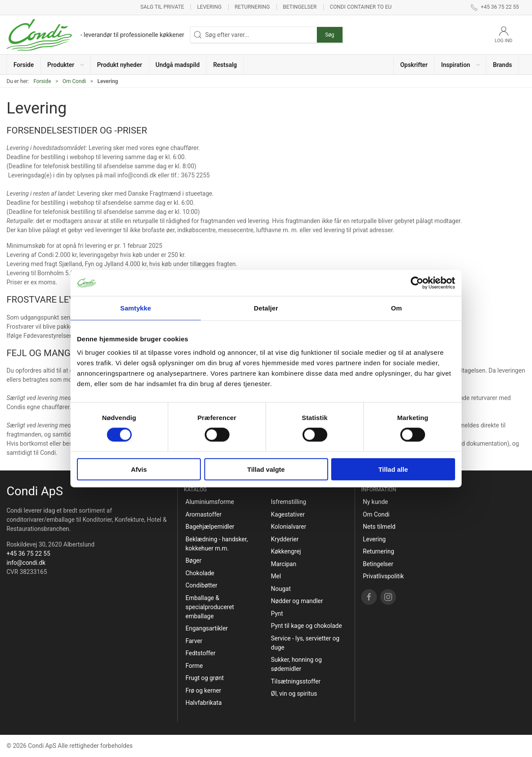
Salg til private (162, 7)
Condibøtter (201, 585)
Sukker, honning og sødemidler (296, 664)
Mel (276, 576)
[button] (66, 65)
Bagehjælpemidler (210, 527)
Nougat (281, 589)
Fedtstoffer (201, 653)
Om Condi (74, 81)
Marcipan (283, 564)
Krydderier (285, 539)
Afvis (139, 469)
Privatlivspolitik (383, 576)
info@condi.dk (26, 563)
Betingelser (300, 7)
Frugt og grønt (205, 678)
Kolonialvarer (288, 527)
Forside (42, 81)
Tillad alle (393, 469)
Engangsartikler (207, 628)
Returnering (252, 7)
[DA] (95, 35)
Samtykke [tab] (136, 308)
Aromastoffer (204, 514)
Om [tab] (396, 308)
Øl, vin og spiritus (294, 694)
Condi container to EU (361, 7)
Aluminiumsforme (210, 502)
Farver (194, 641)
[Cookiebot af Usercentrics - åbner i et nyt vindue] (417, 283)
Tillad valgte (266, 469)
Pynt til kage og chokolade (306, 626)
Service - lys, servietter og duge (305, 643)
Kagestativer (288, 514)
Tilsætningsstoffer (296, 681)
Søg (330, 35)
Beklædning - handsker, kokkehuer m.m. (217, 544)
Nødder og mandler (297, 601)
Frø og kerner (203, 690)
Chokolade (200, 573)
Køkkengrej (286, 551)
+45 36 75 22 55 (28, 554)
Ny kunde (376, 502)
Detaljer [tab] (266, 308)
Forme (194, 666)
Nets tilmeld (379, 527)
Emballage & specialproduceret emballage (210, 607)
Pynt (277, 614)
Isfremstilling (288, 502)
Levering (209, 7)
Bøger (194, 560)
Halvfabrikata (204, 703)
